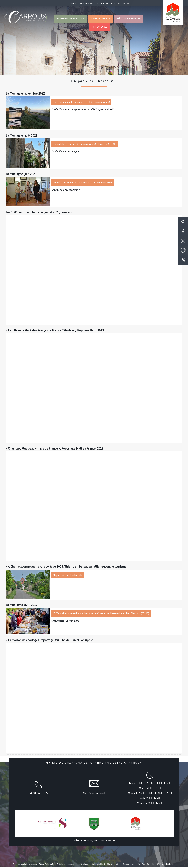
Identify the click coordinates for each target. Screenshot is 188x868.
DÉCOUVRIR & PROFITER (129, 19)
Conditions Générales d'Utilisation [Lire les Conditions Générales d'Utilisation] (161, 864)
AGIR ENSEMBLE (99, 27)
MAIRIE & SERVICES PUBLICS (70, 19)
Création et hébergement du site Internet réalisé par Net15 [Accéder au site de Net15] (81, 864)
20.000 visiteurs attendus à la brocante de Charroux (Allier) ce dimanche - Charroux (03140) (101, 613)
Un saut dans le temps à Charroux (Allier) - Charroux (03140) (85, 144)
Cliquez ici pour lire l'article (68, 575)
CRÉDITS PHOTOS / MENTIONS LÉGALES (94, 841)
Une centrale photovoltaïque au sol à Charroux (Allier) (81, 102)
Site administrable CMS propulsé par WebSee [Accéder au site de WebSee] (126, 864)
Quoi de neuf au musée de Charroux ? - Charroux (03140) (83, 182)
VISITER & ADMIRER (101, 19)
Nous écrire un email (94, 793)
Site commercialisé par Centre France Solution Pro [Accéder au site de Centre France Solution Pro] (34, 864)
